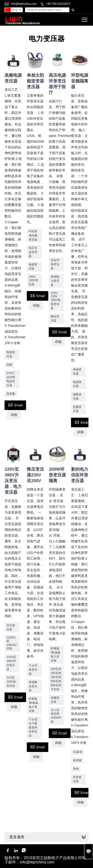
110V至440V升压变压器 (11, 663)
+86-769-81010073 (58, 4)
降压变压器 (55, 319)
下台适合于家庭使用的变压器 (33, 727)
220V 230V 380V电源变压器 (55, 301)
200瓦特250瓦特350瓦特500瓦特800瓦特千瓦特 (56, 679)
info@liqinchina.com (24, 4)
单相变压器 (77, 372)
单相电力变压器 (55, 281)
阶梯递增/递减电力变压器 (33, 705)
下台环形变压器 (33, 670)
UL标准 (78, 752)
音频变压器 (77, 409)
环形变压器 (77, 779)
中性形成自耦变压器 (33, 235)
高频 (9, 365)
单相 (76, 769)
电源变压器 (11, 354)
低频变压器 (55, 700)
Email (15, 405)
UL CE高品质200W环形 (56, 716)
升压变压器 (11, 627)
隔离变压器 (77, 396)
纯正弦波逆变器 (33, 252)
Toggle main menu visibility (85, 18)
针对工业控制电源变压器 (11, 379)
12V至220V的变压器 (11, 682)
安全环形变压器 (55, 264)
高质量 (11, 394)
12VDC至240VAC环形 (12, 643)
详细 (14, 415)
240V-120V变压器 (33, 281)
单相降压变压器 (33, 686)
